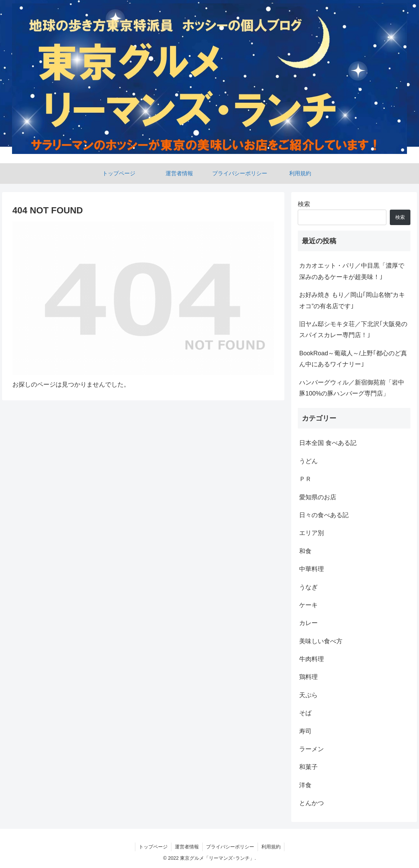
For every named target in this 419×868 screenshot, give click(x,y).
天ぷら (308, 695)
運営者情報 (187, 847)
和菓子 (308, 767)
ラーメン (312, 749)
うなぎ (308, 587)
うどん (308, 461)
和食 (305, 551)
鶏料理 (308, 677)
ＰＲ (305, 479)
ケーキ (308, 605)
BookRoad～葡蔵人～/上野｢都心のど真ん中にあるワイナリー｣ (353, 359)
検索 (304, 204)
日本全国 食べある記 (328, 443)
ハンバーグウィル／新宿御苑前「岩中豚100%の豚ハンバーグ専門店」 (352, 388)
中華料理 (312, 569)
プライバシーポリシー (230, 847)
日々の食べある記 (324, 515)
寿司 (305, 731)
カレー (308, 623)
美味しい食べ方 (321, 641)
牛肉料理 (312, 659)
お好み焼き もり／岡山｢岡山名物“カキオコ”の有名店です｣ (352, 300)
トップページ (153, 847)
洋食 (305, 785)
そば (305, 713)
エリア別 (312, 533)
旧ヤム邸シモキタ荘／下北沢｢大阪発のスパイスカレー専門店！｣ (353, 330)
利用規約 (271, 847)
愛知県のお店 (318, 497)
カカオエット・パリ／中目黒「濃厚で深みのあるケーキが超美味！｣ (352, 271)
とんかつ (312, 803)
